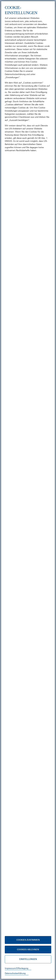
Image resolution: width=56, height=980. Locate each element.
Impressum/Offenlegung (17, 968)
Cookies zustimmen (28, 940)
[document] (28, 469)
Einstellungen (28, 959)
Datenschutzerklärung (15, 973)
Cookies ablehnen (28, 949)
